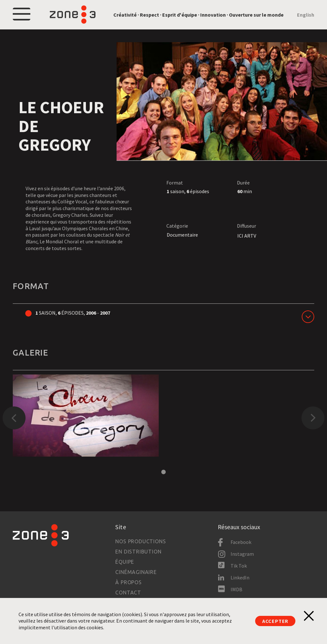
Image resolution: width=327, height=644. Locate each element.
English (306, 15)
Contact (128, 593)
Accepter (275, 621)
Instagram (242, 554)
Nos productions (141, 541)
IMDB (236, 589)
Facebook (241, 542)
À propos (128, 582)
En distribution (138, 552)
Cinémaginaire (136, 572)
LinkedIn (240, 577)
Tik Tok (239, 566)
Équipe (125, 562)
